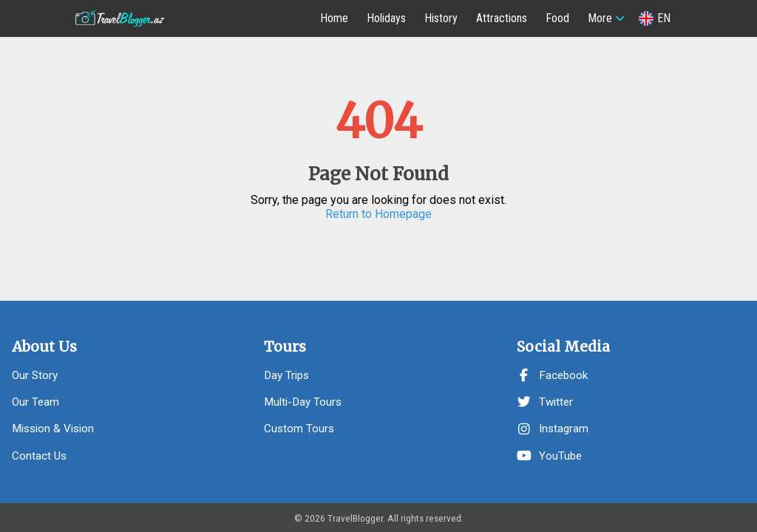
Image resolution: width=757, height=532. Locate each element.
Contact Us (39, 456)
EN (655, 18)
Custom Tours (299, 429)
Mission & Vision (53, 429)
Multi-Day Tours (303, 402)
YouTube (549, 456)
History (441, 18)
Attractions (502, 18)
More (600, 18)
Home (334, 18)
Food (557, 18)
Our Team (35, 402)
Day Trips (286, 375)
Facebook (552, 375)
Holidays (386, 18)
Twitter (545, 402)
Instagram (553, 429)
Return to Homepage (378, 214)
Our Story (35, 375)
